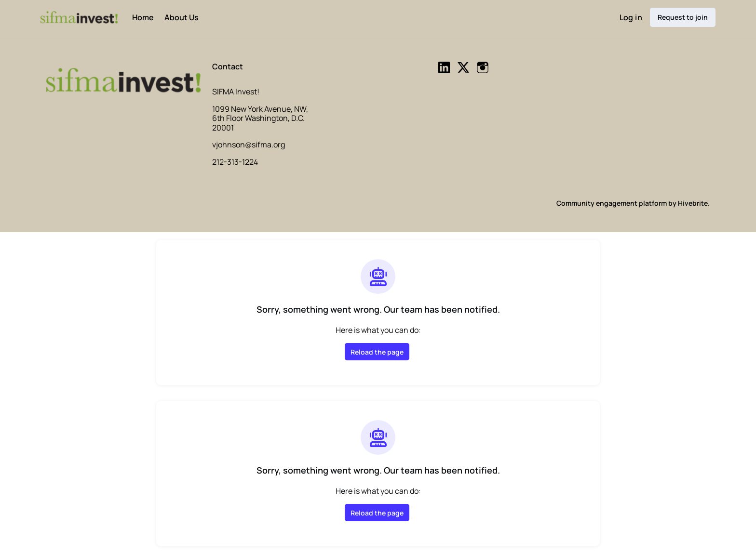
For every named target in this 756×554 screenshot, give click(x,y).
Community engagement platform (612, 203)
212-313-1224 (235, 162)
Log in (631, 17)
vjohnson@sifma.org (249, 145)
